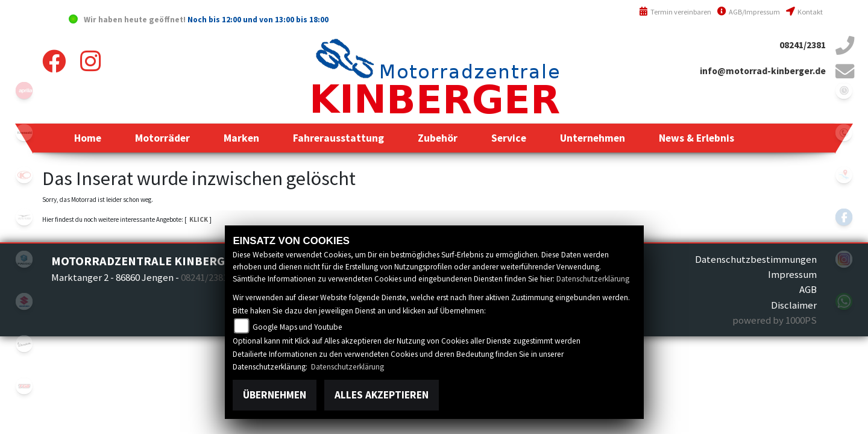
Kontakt (804, 12)
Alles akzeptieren (382, 395)
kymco (24, 175)
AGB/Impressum (749, 12)
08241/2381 (803, 45)
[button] (162, 138)
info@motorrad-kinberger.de (763, 71)
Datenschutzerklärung (593, 279)
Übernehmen (275, 395)
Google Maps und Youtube (297, 327)
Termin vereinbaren (675, 12)
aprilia (24, 90)
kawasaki (24, 133)
